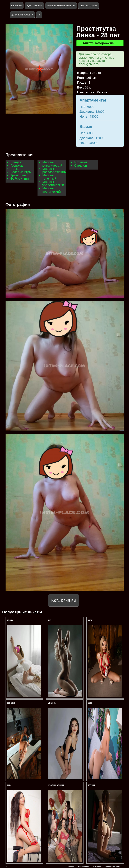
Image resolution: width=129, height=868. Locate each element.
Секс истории (88, 6)
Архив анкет (84, 866)
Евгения (91, 785)
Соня (90, 703)
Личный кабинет (113, 866)
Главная (16, 6)
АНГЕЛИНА (52, 703)
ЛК (39, 15)
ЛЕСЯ (90, 620)
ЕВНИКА (10, 620)
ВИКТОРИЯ (12, 703)
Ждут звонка (34, 6)
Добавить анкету (22, 15)
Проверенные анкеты (61, 6)
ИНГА (50, 620)
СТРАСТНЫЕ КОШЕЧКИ (56, 785)
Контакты (97, 866)
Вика (9, 785)
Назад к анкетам (64, 600)
